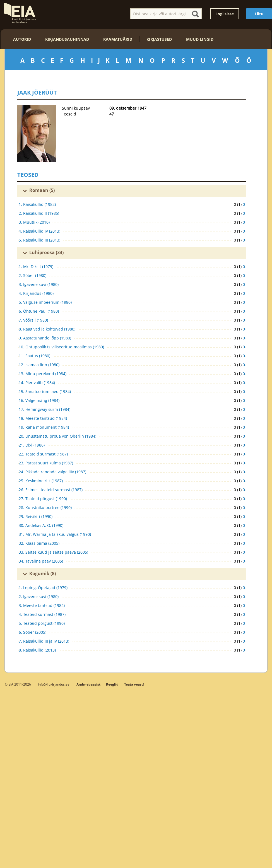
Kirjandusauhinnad (67, 39)
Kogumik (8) (43, 573)
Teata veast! (134, 684)
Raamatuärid (118, 39)
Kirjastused (159, 39)
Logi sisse (225, 14)
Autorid (22, 39)
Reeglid (112, 684)
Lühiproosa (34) (46, 252)
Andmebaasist (88, 684)
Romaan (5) (42, 190)
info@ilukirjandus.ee (54, 684)
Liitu (259, 14)
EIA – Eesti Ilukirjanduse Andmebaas (20, 13)
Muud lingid (200, 39)
